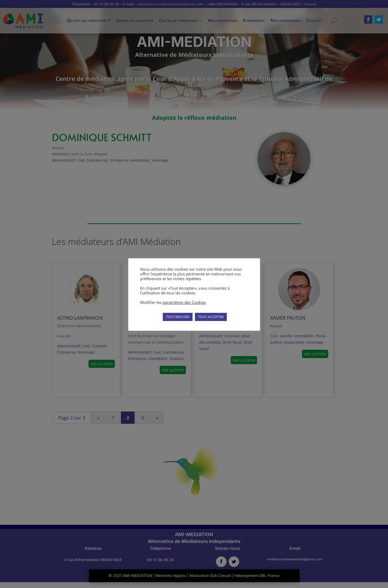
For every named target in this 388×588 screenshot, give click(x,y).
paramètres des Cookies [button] (184, 302)
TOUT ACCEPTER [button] (211, 317)
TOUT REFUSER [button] (178, 317)
